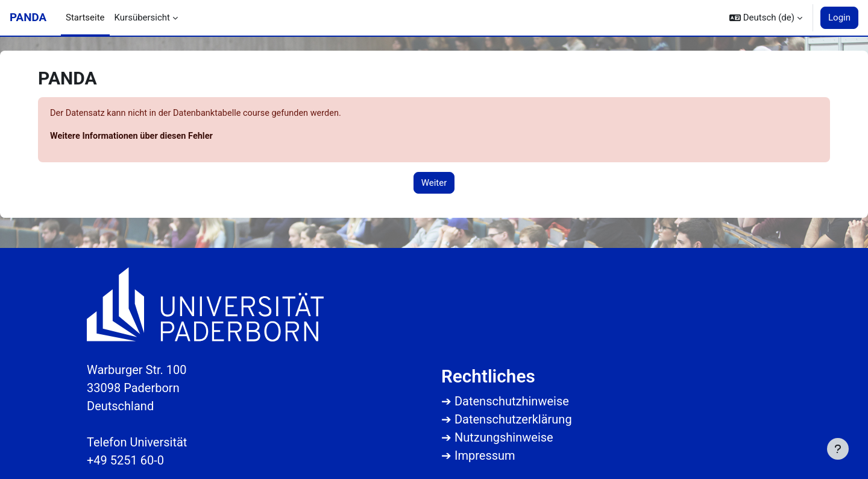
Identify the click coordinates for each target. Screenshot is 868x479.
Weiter (434, 183)
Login (839, 17)
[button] (766, 18)
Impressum (485, 455)
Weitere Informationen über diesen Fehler (134, 137)
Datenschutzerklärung (513, 419)
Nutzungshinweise (504, 437)
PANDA (28, 17)
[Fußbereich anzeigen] (838, 449)
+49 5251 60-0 (125, 460)
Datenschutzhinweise (512, 401)
